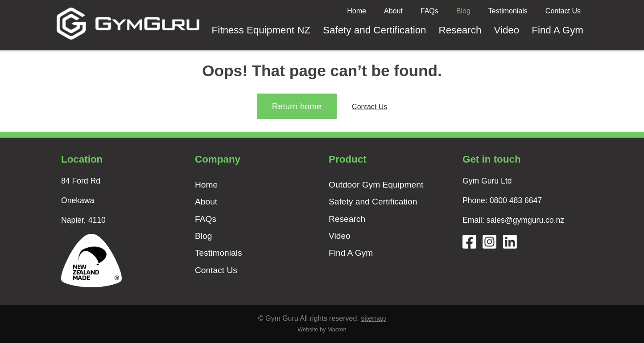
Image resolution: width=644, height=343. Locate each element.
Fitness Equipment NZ (261, 30)
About (393, 11)
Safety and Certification (375, 30)
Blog (463, 11)
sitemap (373, 318)
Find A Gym (557, 30)
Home (357, 11)
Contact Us (563, 11)
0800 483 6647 (516, 200)
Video (506, 30)
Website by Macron (322, 329)
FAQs (429, 11)
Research (460, 30)
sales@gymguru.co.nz (525, 220)
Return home (297, 106)
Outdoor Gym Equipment (376, 185)
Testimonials (508, 11)
